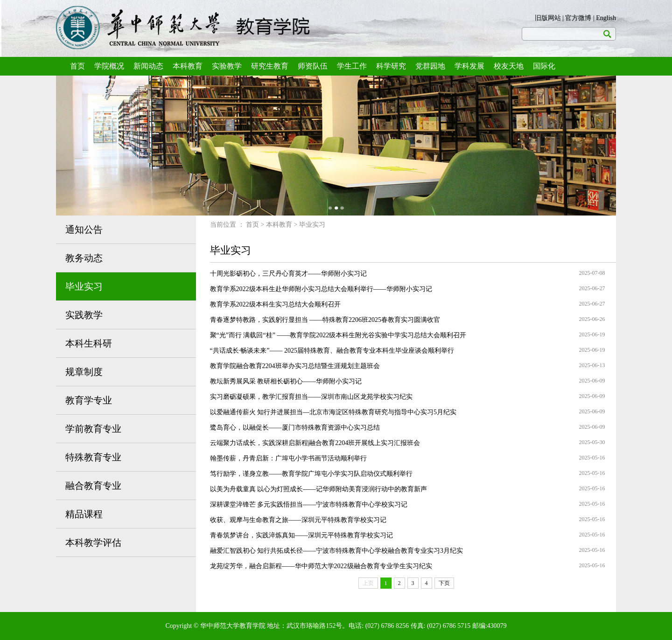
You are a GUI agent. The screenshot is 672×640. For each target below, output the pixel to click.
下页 (444, 583)
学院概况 (109, 66)
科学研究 (391, 66)
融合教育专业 (93, 486)
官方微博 (578, 18)
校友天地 (509, 66)
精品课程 (84, 514)
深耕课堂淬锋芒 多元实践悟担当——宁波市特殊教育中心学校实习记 (309, 504)
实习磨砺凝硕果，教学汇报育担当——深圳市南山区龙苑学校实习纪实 (311, 397)
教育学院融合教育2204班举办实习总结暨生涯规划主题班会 (295, 366)
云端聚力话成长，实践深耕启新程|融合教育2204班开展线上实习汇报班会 (315, 443)
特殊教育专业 (93, 457)
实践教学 (84, 315)
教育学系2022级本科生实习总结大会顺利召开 (275, 304)
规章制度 (84, 372)
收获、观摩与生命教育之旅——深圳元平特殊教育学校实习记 (298, 520)
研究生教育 (270, 66)
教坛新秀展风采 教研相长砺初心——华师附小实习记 (286, 381)
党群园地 (430, 66)
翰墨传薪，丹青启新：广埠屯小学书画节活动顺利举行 (288, 458)
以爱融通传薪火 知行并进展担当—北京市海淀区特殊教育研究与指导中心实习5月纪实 (333, 412)
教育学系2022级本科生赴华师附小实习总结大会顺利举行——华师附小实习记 (321, 289)
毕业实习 (84, 286)
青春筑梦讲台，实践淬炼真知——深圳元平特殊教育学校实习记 (301, 535)
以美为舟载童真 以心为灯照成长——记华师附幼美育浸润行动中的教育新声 (319, 489)
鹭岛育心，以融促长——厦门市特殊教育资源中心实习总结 (295, 428)
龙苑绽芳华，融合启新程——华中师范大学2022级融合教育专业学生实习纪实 (321, 566)
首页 (77, 66)
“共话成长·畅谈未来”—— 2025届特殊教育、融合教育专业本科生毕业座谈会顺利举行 (332, 351)
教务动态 (84, 258)
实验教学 (227, 66)
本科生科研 (89, 343)
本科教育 (188, 66)
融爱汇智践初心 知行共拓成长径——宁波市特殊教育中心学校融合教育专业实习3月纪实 (337, 551)
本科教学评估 (93, 543)
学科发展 (469, 66)
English (606, 18)
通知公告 (84, 230)
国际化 (544, 66)
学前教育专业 (93, 429)
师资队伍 (313, 66)
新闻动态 (148, 66)
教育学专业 (89, 400)
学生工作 (352, 66)
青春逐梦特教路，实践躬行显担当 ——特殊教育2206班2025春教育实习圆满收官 (325, 320)
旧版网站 (548, 18)
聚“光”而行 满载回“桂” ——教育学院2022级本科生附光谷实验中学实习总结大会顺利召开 (338, 335)
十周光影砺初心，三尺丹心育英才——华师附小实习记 (288, 274)
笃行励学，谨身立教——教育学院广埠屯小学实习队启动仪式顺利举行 (311, 474)
